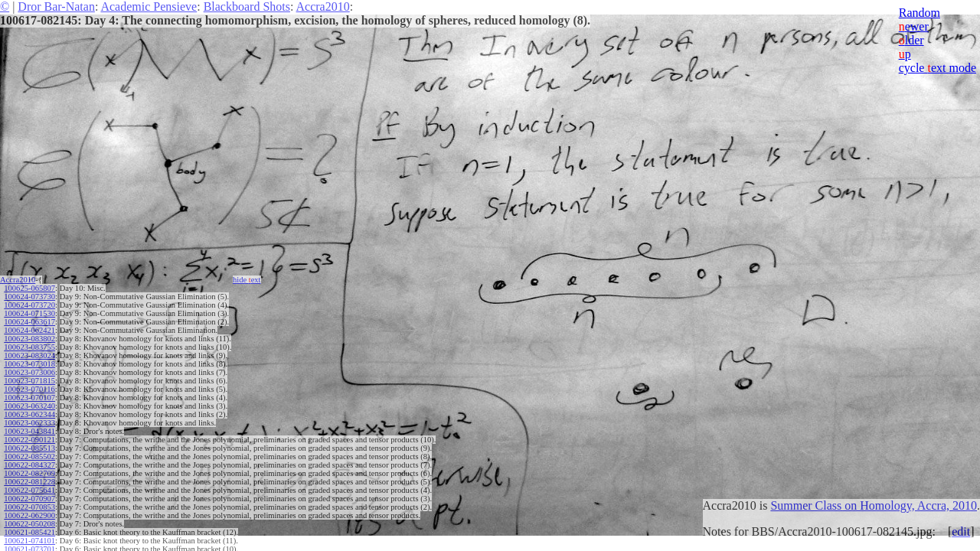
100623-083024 (29, 355)
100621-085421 (29, 532)
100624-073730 (29, 297)
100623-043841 (29, 431)
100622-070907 (29, 499)
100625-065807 (29, 288)
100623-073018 (29, 364)
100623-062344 (29, 414)
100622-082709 (29, 473)
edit (961, 531)
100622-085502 (29, 456)
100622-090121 (29, 440)
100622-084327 (29, 465)
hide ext (247, 280)
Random (920, 13)
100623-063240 (29, 406)
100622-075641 (29, 490)
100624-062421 (29, 330)
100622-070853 (29, 507)
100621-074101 (29, 541)
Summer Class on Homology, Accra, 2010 (874, 505)
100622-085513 (29, 448)
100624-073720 (29, 305)
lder (911, 40)
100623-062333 (29, 423)
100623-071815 (29, 381)
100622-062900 (29, 515)
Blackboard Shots (247, 7)
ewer (914, 26)
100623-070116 (29, 389)
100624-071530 (29, 313)
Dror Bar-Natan (56, 7)
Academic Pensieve (149, 7)
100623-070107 (29, 398)
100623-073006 (29, 372)
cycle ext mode (938, 68)
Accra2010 (323, 7)
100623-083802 (29, 339)
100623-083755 (29, 347)
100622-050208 (29, 524)
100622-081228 (29, 482)
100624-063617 (29, 322)
